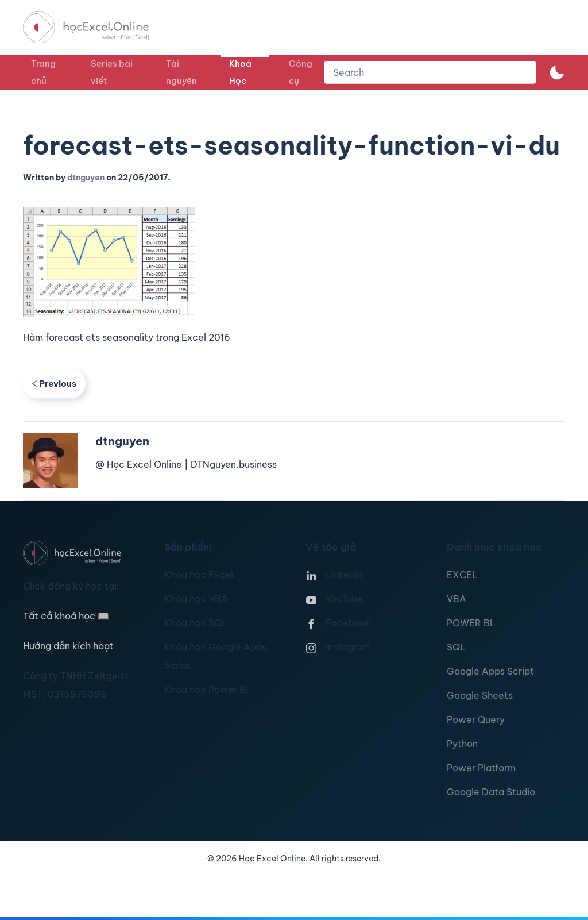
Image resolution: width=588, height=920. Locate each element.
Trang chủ (43, 72)
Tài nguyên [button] (181, 72)
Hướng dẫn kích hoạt (68, 646)
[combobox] (430, 72)
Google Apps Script (490, 671)
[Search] (430, 72)
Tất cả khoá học (66, 616)
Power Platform (481, 768)
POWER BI (469, 623)
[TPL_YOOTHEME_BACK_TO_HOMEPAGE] (96, 27)
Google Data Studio (491, 792)
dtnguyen (86, 178)
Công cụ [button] (301, 72)
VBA (457, 599)
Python (462, 744)
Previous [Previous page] (54, 384)
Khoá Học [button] (240, 72)
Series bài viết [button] (112, 72)
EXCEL (462, 575)
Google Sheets (480, 695)
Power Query (476, 719)
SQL (456, 647)
